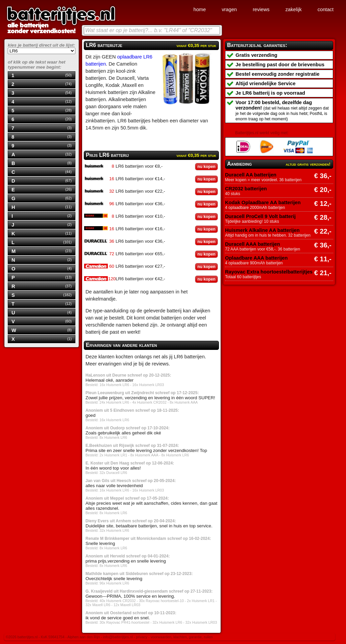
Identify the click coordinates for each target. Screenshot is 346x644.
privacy (142, 637)
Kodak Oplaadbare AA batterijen (263, 202)
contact (326, 9)
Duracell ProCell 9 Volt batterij (260, 216)
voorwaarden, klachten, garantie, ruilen (182, 637)
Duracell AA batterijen (251, 175)
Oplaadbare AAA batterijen (256, 258)
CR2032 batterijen (246, 189)
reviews (261, 9)
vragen (229, 9)
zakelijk (294, 9)
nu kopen (206, 167)
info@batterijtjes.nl (118, 637)
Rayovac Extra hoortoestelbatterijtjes (269, 272)
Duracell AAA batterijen (253, 244)
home (200, 9)
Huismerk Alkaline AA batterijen (262, 230)
